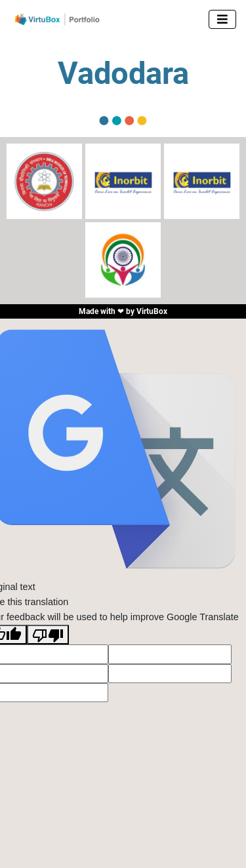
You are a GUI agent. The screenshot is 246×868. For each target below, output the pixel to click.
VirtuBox (152, 311)
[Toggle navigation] (222, 19)
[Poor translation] (48, 635)
